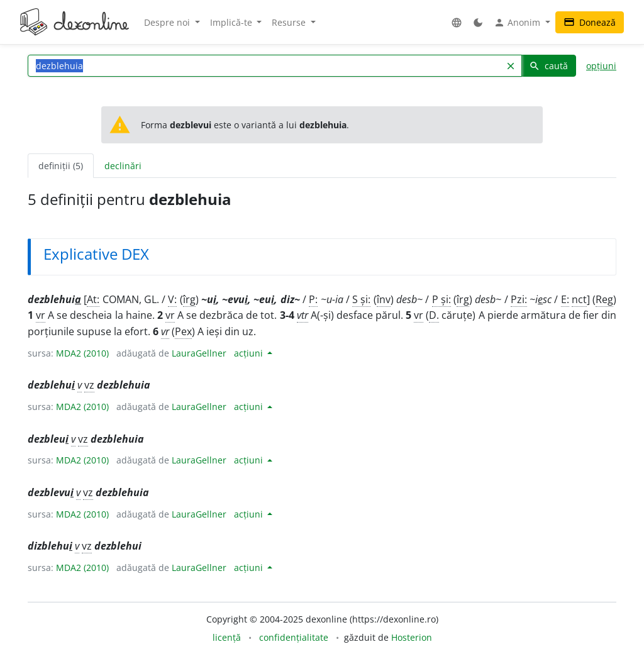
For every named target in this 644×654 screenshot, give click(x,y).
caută (548, 66)
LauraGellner (199, 353)
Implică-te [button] (232, 22)
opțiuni (601, 66)
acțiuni (250, 353)
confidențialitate (294, 637)
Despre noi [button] (168, 22)
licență (227, 637)
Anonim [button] (518, 23)
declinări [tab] (123, 166)
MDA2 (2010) (82, 353)
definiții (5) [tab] (61, 166)
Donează (590, 22)
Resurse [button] (290, 22)
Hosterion (412, 637)
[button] (457, 22)
